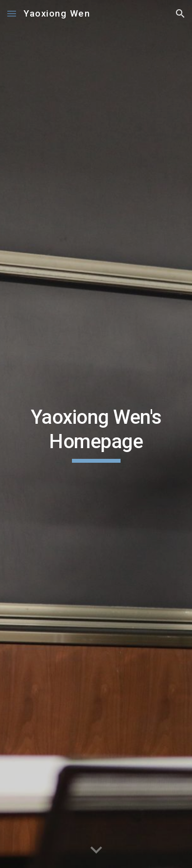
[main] (96, 434)
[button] (12, 13)
